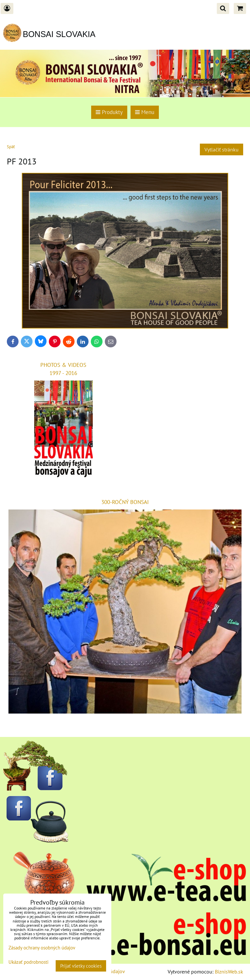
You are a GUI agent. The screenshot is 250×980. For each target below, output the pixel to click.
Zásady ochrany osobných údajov (42, 948)
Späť (11, 147)
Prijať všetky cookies (81, 966)
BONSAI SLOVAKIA (59, 34)
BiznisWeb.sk (229, 972)
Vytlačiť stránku (222, 149)
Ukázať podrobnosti (28, 962)
